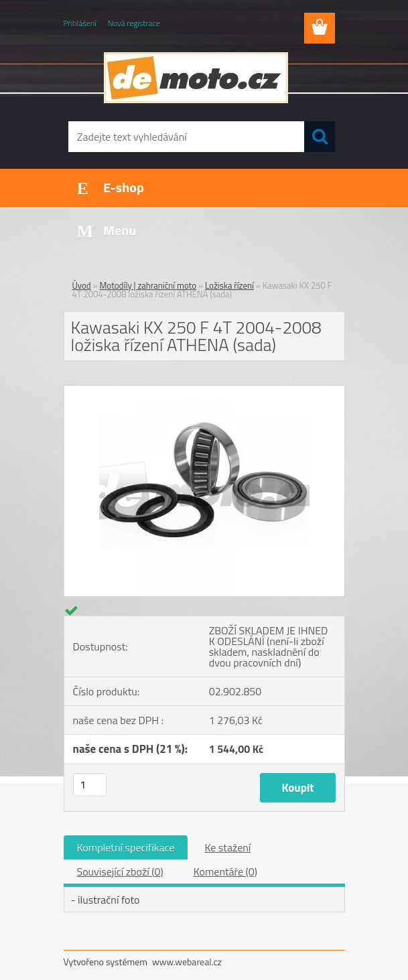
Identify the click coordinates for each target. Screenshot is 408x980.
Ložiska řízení (229, 285)
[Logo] (196, 78)
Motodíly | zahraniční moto (148, 285)
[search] (320, 137)
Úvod (82, 285)
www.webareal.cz (187, 962)
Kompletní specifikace (126, 847)
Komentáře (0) (225, 871)
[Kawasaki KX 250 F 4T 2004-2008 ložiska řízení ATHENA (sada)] (204, 391)
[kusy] (90, 785)
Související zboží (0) (120, 871)
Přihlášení (80, 23)
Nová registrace (134, 23)
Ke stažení (227, 847)
